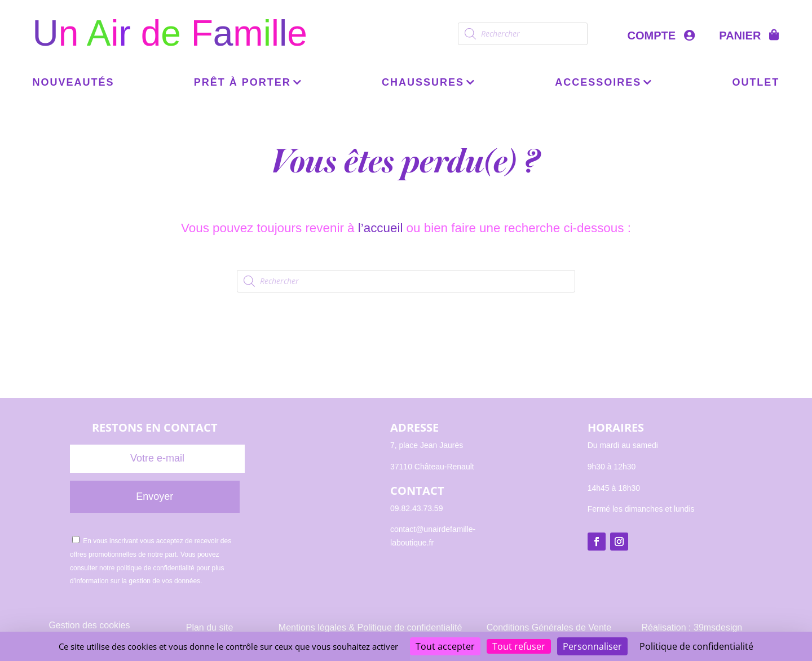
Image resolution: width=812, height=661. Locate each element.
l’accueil (381, 228)
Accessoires (598, 83)
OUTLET (756, 83)
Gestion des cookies (89, 625)
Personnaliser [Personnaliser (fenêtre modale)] (592, 646)
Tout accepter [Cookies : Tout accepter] (445, 646)
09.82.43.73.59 (416, 508)
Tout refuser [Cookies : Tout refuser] (519, 646)
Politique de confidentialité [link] (696, 646)
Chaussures (423, 83)
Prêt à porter (242, 83)
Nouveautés (74, 83)
